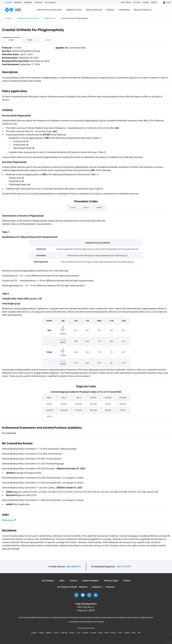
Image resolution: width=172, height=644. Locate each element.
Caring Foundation (91, 581)
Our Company (50, 2)
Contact (127, 581)
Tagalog (127, 633)
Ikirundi (72, 633)
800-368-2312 (74, 567)
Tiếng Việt (64, 633)
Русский (93, 633)
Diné (139, 633)
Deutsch (42, 633)
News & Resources (94, 10)
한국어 (120, 633)
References (8, 520)
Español (34, 633)
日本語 (100, 633)
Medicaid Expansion (143, 10)
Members (18, 2)
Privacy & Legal (111, 581)
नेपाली (106, 633)
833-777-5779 (124, 567)
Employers (28, 2)
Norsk (134, 633)
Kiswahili (85, 633)
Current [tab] (11, 40)
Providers (8, 2)
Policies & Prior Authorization (49, 10)
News (62, 581)
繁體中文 (49, 633)
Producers (38, 2)
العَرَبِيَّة (78, 633)
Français (113, 633)
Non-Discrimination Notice (86, 628)
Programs (110, 10)
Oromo (56, 633)
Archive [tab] (48, 40)
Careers (73, 581)
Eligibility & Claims (74, 10)
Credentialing (124, 10)
